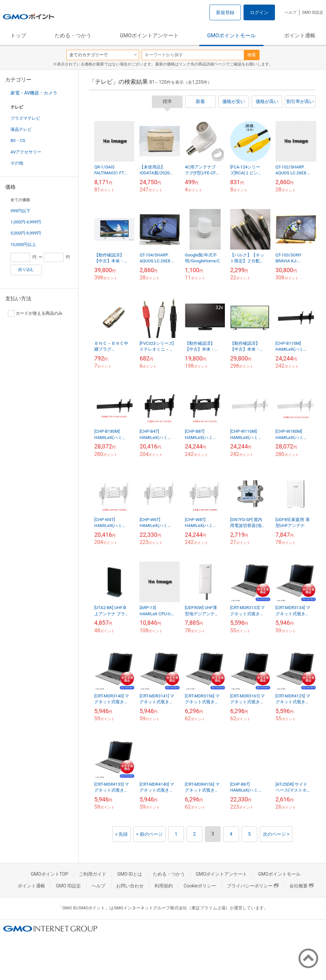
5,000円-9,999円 (26, 233)
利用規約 (164, 886)
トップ (18, 35)
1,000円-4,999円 (26, 222)
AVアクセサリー (26, 152)
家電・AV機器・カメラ (34, 93)
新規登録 (225, 12)
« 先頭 (121, 834)
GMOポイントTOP (49, 874)
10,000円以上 (23, 245)
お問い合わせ (130, 886)
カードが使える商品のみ (35, 313)
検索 (252, 55)
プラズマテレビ (25, 118)
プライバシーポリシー (253, 886)
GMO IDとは (130, 874)
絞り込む (26, 270)
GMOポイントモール (231, 35)
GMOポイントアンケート (149, 35)
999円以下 (20, 211)
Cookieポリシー (200, 886)
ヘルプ (291, 12)
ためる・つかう (73, 35)
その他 (17, 163)
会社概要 (301, 886)
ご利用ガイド (93, 874)
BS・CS (18, 140)
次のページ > (276, 834)
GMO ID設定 (313, 12)
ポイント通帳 (300, 35)
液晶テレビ (21, 129)
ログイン (259, 12)
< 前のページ (149, 834)
